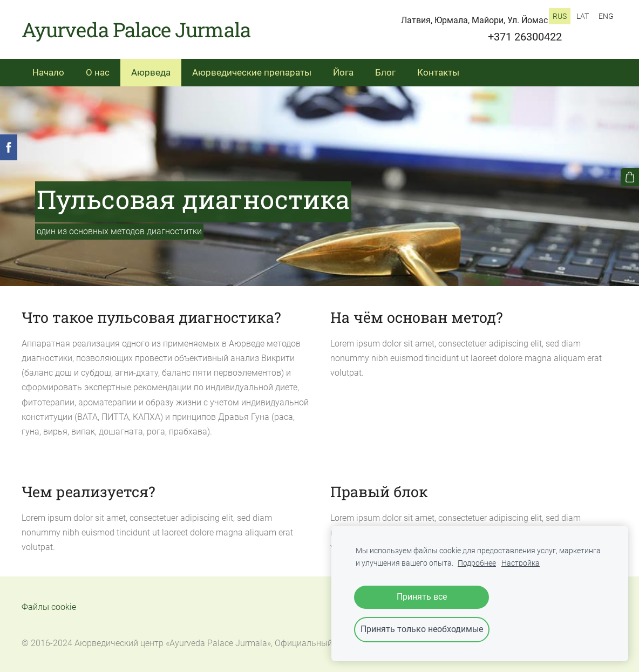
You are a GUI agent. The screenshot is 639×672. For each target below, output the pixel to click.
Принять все (422, 597)
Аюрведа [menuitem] (151, 72)
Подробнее (477, 563)
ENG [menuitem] (606, 16)
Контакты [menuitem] (438, 72)
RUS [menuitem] (560, 16)
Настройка (521, 563)
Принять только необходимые (422, 629)
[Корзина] (630, 177)
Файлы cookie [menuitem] (49, 607)
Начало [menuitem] (48, 72)
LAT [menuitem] (583, 16)
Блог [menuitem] (385, 72)
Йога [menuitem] (343, 72)
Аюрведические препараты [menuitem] (252, 72)
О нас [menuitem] (98, 72)
